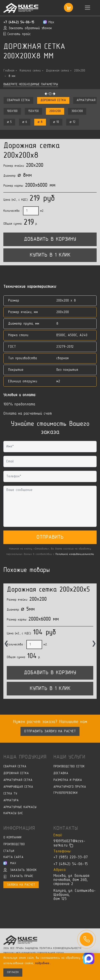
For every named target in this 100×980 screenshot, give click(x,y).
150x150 (33, 111)
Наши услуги (69, 757)
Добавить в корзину (50, 239)
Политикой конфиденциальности (75, 554)
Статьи (9, 851)
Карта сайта (13, 857)
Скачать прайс (19, 877)
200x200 (55, 111)
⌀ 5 (9, 122)
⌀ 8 (40, 122)
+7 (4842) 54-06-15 (19, 22)
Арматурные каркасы (20, 807)
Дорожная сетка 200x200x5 (48, 590)
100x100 (12, 111)
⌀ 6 (25, 122)
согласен (13, 972)
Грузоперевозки (65, 793)
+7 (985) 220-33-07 (71, 857)
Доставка (61, 773)
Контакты (66, 828)
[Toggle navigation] (87, 8)
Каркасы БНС (13, 813)
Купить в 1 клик (50, 255)
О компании (12, 838)
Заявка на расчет (21, 885)
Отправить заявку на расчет (50, 731)
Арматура (11, 800)
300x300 (77, 111)
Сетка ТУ (10, 794)
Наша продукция (25, 757)
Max (10, 863)
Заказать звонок (20, 870)
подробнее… (43, 963)
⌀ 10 (56, 122)
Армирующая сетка (18, 787)
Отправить (50, 537)
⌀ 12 (73, 122)
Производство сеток (69, 767)
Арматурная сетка (18, 780)
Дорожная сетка (53, 100)
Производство (14, 844)
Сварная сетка (18, 100)
